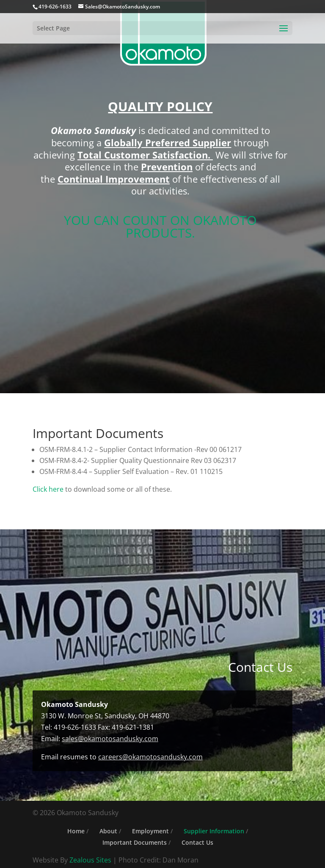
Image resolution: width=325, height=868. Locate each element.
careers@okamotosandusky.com (150, 757)
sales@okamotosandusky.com (110, 739)
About (108, 831)
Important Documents (135, 842)
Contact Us (197, 842)
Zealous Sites (90, 860)
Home (76, 831)
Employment (150, 831)
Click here (49, 489)
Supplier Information (214, 831)
